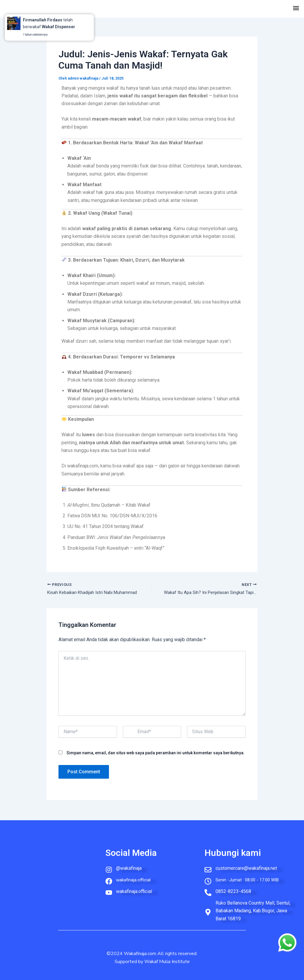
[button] (296, 7)
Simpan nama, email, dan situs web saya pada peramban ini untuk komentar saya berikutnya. (156, 753)
